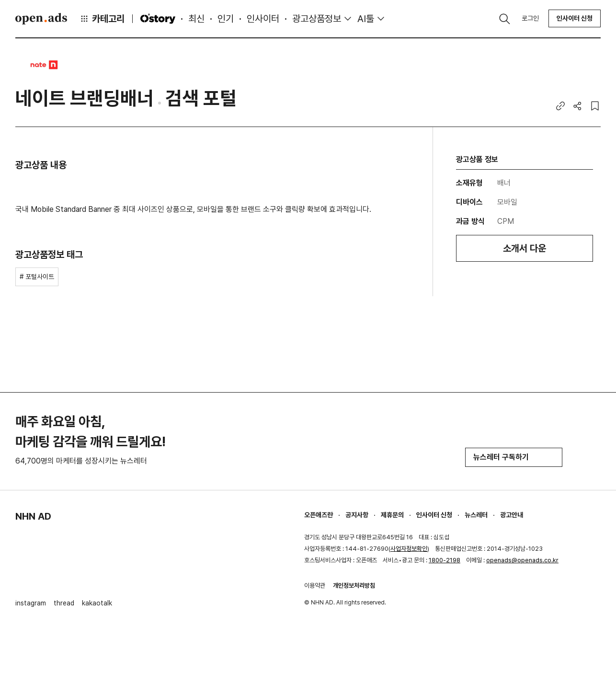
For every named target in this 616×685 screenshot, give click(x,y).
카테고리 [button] (102, 19)
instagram (31, 603)
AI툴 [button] (366, 19)
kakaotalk (97, 603)
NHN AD (33, 516)
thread (64, 603)
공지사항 (357, 515)
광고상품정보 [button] (317, 19)
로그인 (530, 18)
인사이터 (263, 19)
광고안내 (512, 515)
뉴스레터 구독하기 (514, 457)
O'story (158, 19)
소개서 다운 (525, 248)
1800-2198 (445, 560)
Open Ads (41, 19)
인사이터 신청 (575, 18)
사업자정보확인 (409, 549)
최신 (196, 19)
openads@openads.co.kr (522, 560)
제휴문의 (392, 515)
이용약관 (315, 586)
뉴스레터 (476, 515)
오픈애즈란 (319, 515)
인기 (226, 19)
